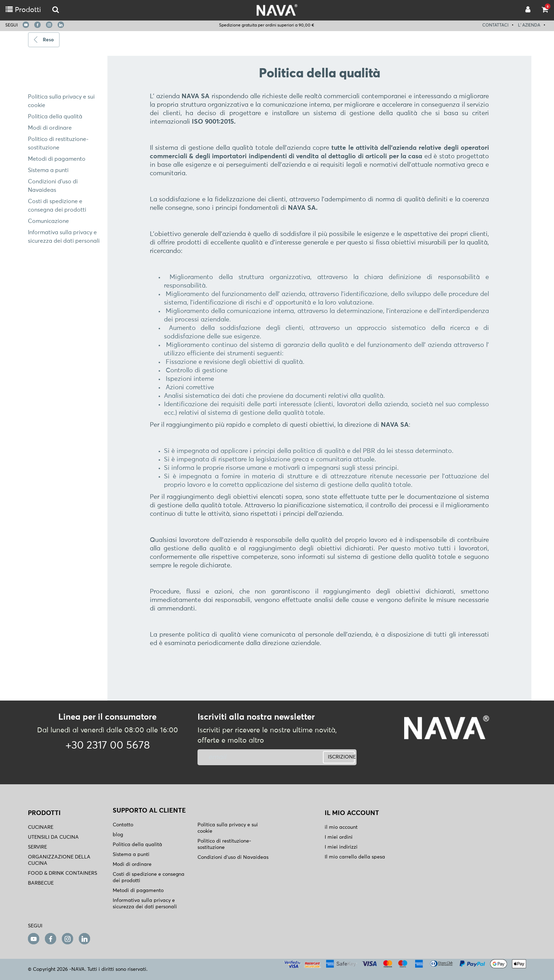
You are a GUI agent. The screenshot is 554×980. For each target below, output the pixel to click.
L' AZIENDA (529, 25)
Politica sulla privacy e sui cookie (228, 828)
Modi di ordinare (50, 128)
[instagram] (49, 25)
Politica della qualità (55, 117)
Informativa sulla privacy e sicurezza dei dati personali (145, 904)
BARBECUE (41, 883)
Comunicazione (48, 221)
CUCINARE (41, 827)
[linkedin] (61, 25)
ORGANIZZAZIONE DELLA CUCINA (59, 860)
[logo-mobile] (56, 10)
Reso (48, 40)
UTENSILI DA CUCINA (53, 837)
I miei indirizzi (341, 847)
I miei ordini (339, 837)
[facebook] (37, 25)
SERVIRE (37, 847)
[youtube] (26, 25)
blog (118, 835)
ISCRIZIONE (341, 757)
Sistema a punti (48, 170)
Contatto (123, 825)
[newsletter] (250, 757)
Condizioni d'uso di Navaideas (233, 857)
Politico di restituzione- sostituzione (224, 844)
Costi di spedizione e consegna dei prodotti (149, 878)
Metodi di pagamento (57, 159)
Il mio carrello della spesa (355, 857)
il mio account (341, 827)
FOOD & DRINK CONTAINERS (63, 873)
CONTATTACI (495, 25)
